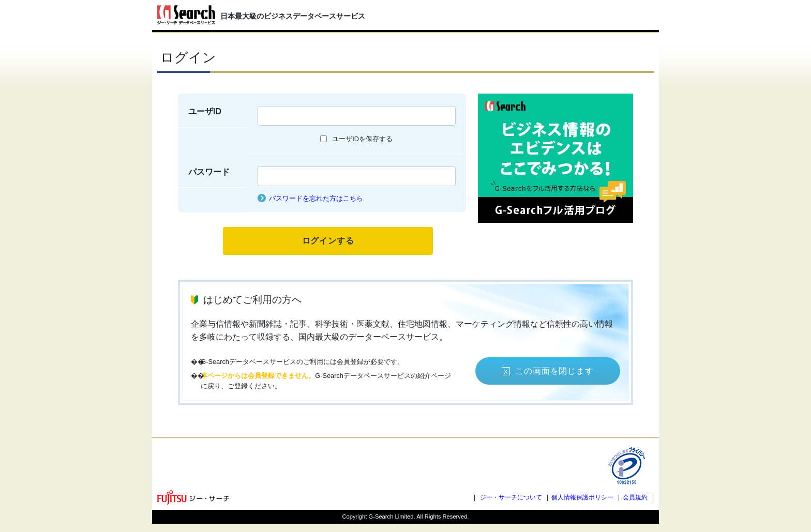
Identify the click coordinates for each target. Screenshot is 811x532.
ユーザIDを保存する (362, 139)
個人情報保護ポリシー (582, 497)
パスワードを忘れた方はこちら (316, 198)
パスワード (209, 172)
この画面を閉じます (554, 371)
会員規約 (635, 497)
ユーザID (205, 111)
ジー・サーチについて (511, 497)
